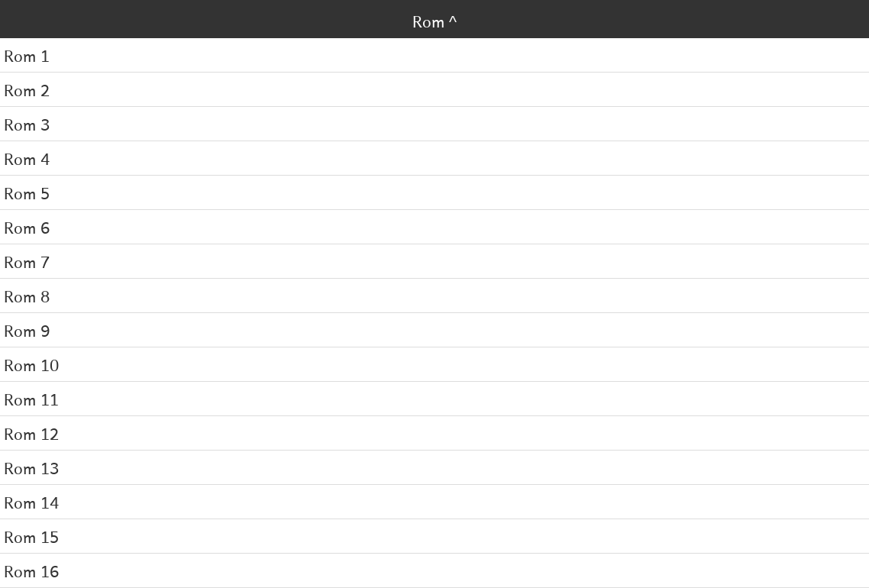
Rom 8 (27, 296)
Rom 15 (31, 536)
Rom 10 (31, 364)
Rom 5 (27, 192)
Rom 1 (27, 55)
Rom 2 (27, 89)
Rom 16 (31, 570)
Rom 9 (27, 330)
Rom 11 (31, 399)
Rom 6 (27, 227)
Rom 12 (31, 433)
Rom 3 (27, 124)
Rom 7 (27, 261)
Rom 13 (31, 467)
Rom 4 (27, 158)
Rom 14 (31, 502)
